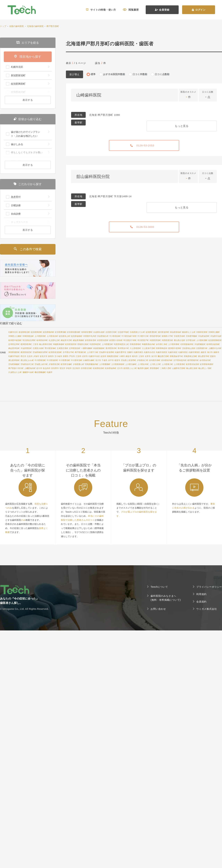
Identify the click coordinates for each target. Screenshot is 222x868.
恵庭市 (213, 356)
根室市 (117, 360)
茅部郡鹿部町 (14, 352)
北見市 (30, 356)
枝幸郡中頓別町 (15, 340)
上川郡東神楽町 (118, 364)
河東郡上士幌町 (15, 336)
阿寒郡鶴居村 (162, 348)
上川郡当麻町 (131, 364)
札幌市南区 (173, 352)
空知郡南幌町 (14, 364)
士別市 (141, 356)
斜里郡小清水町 (116, 340)
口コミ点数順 (162, 74)
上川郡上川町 (155, 364)
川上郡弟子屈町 (149, 348)
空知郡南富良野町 (40, 352)
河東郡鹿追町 (28, 336)
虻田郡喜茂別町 (55, 352)
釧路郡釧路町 (99, 348)
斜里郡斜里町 (91, 340)
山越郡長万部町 (179, 368)
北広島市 (76, 368)
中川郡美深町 (115, 336)
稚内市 (135, 356)
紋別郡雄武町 (49, 332)
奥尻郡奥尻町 (26, 352)
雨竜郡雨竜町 (135, 344)
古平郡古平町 (68, 352)
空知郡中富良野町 (107, 352)
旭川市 (210, 352)
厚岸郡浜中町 (123, 348)
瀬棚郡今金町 (28, 372)
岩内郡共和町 (155, 360)
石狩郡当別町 (86, 368)
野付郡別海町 (50, 348)
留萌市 (51, 356)
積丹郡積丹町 (193, 360)
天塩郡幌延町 (200, 344)
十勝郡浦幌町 (87, 348)
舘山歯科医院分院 (93, 176)
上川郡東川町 (167, 364)
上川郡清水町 (52, 336)
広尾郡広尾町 (63, 348)
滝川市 (98, 360)
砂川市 (39, 368)
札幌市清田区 (162, 352)
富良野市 (55, 368)
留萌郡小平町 (167, 336)
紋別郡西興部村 (215, 340)
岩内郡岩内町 (167, 360)
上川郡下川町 (93, 352)
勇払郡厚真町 (14, 360)
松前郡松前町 (99, 368)
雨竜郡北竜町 (83, 344)
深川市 (154, 356)
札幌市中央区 (94, 356)
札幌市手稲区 (14, 356)
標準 (93, 74)
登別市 (62, 368)
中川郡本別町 (77, 360)
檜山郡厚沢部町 (46, 344)
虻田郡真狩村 (71, 344)
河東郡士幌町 (214, 332)
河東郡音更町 (202, 332)
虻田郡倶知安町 (193, 364)
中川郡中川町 (143, 336)
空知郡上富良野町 (129, 360)
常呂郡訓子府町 (130, 340)
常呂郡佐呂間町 (29, 340)
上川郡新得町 (40, 336)
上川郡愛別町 (107, 344)
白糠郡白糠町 (89, 360)
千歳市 (104, 360)
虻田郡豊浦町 (61, 332)
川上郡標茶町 (135, 348)
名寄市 (148, 356)
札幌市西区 (183, 352)
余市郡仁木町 (162, 344)
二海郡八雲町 (166, 368)
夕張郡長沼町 (54, 364)
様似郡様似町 (176, 332)
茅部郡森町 (154, 368)
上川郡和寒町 (174, 344)
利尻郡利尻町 (95, 344)
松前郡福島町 (111, 368)
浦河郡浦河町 (164, 332)
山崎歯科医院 (89, 95)
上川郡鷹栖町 (105, 364)
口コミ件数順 (140, 74)
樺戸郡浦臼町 (80, 352)
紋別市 (103, 356)
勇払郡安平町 (204, 356)
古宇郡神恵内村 (180, 360)
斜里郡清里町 (103, 340)
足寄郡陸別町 (75, 348)
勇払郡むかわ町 (27, 360)
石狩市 (85, 356)
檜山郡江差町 (192, 368)
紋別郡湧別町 (151, 332)
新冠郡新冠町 (24, 332)
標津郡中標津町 (175, 348)
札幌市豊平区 (121, 352)
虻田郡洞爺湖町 (74, 332)
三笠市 (35, 344)
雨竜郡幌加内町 (92, 364)
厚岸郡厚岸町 (111, 348)
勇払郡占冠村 (180, 340)
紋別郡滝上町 (65, 336)
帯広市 (23, 356)
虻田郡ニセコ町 (130, 368)
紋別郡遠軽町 (77, 336)
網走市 (128, 356)
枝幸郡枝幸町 (42, 340)
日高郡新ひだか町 (137, 332)
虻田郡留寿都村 (207, 364)
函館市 (204, 352)
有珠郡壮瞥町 (87, 332)
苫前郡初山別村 (189, 348)
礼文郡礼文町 (54, 340)
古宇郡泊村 (191, 340)
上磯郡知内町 (30, 368)
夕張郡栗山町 (79, 364)
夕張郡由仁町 (143, 360)
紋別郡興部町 (36, 332)
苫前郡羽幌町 (192, 336)
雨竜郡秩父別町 (191, 356)
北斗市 (120, 368)
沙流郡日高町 (111, 332)
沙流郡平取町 (123, 332)
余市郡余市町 (205, 360)
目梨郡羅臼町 (202, 348)
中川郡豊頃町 (65, 360)
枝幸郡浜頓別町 (213, 344)
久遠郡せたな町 (15, 372)
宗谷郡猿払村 (103, 336)
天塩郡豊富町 (26, 348)
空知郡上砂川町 (41, 364)
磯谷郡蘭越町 (40, 372)
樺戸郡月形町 (53, 26)
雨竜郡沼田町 (113, 356)
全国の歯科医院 (16, 26)
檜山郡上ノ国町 (205, 368)
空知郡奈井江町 (27, 364)
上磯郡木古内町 (215, 348)
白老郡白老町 (99, 332)
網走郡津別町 (14, 348)
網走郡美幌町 (79, 340)
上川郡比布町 (143, 364)
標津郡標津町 (26, 344)
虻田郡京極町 (66, 364)
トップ (3, 26)
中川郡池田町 (52, 360)
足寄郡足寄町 (14, 344)
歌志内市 (47, 368)
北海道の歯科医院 (35, 26)
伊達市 (69, 368)
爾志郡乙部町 (163, 356)
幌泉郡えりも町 (189, 332)
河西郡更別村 (167, 340)
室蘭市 (130, 352)
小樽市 (122, 356)
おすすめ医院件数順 (114, 74)
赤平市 (111, 360)
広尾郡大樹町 (38, 348)
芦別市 (72, 356)
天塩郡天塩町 (216, 336)
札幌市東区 (138, 352)
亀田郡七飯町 (143, 368)
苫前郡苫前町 (180, 336)
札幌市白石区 (150, 352)
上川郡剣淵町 (202, 340)
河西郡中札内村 (90, 336)
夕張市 (36, 356)
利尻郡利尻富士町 (121, 344)
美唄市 (66, 356)
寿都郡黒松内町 (149, 344)
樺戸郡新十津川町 (16, 368)
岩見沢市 (44, 356)
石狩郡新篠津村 (187, 344)
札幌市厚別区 (194, 352)
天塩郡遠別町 (204, 336)
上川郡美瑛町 (180, 364)
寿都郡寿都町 (59, 344)
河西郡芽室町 (155, 340)
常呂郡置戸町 (143, 340)
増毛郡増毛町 (155, 336)
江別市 (78, 356)
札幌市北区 (13, 332)
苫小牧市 (58, 356)
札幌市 (50, 372)
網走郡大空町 (66, 340)
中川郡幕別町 (40, 360)
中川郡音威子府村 (129, 336)
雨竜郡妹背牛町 (176, 356)
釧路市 (216, 352)
